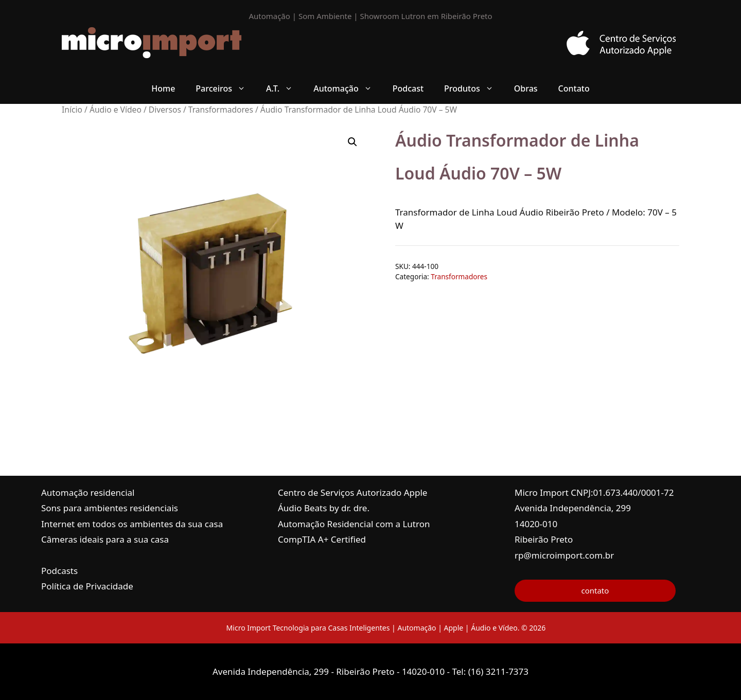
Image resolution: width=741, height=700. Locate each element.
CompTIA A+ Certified (322, 539)
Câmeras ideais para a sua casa (105, 539)
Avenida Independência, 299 (573, 508)
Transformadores (221, 110)
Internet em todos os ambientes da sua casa (132, 524)
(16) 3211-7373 (498, 671)
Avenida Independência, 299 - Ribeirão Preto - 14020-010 (330, 671)
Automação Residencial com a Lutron (354, 524)
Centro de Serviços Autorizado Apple (352, 492)
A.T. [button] (285, 88)
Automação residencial (88, 492)
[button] (352, 142)
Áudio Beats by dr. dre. (324, 508)
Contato (574, 88)
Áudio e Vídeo (116, 110)
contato (595, 590)
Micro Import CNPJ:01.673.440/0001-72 (594, 492)
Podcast (408, 88)
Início (72, 110)
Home (163, 88)
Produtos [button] (474, 88)
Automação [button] (348, 88)
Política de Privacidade (87, 586)
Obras (526, 88)
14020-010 (536, 524)
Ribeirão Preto (544, 539)
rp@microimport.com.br (564, 555)
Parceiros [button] (226, 88)
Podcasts (59, 571)
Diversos (165, 110)
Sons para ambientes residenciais (110, 508)
